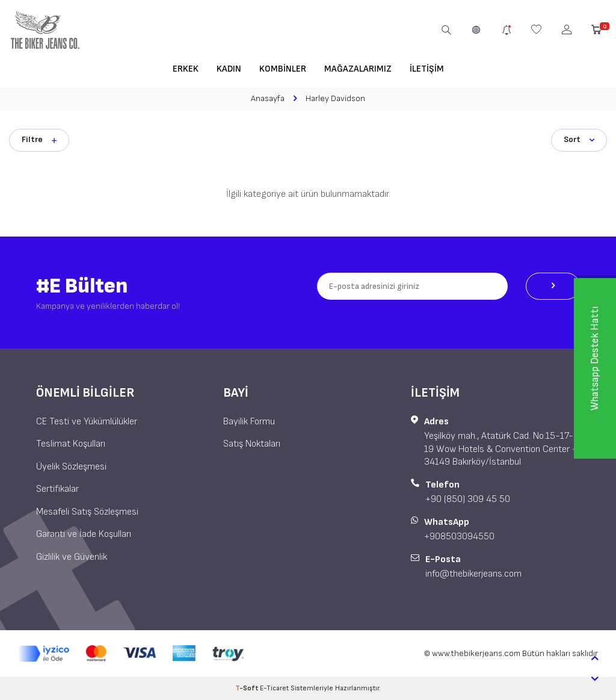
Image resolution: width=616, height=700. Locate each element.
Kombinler (283, 69)
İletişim (427, 69)
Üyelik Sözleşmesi (71, 467)
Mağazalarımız (358, 69)
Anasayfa (268, 98)
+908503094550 (459, 537)
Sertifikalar (57, 489)
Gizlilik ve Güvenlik (72, 557)
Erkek (186, 69)
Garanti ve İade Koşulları (84, 534)
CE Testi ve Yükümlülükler (87, 422)
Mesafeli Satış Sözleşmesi (87, 512)
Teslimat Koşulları (71, 444)
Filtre (39, 139)
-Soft (248, 688)
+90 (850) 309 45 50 (468, 499)
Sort (579, 139)
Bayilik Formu (249, 422)
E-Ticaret (274, 688)
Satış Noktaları (252, 444)
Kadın (229, 69)
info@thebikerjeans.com (473, 574)
